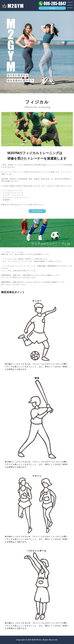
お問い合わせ (37, 211)
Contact (52, 8)
